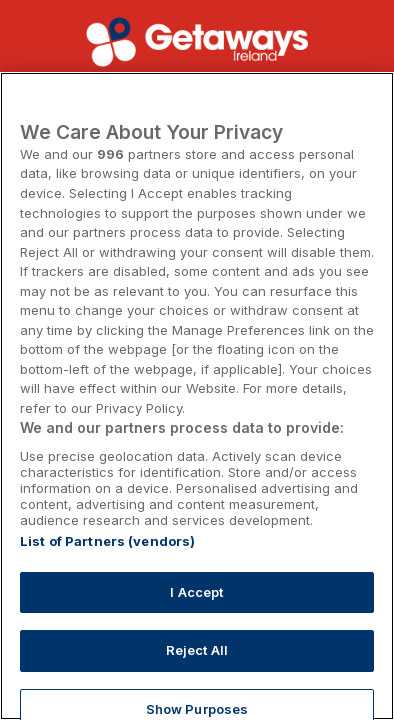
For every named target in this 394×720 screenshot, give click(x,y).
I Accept (196, 592)
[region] (197, 396)
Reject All (197, 650)
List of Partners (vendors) (107, 541)
